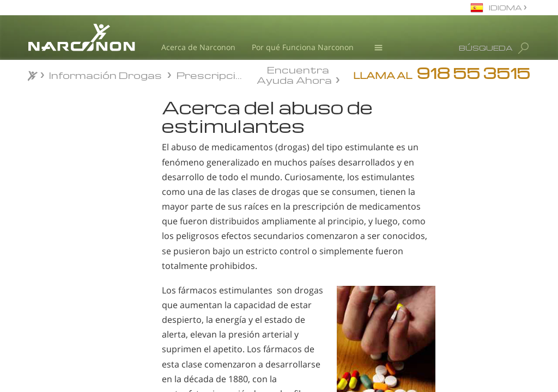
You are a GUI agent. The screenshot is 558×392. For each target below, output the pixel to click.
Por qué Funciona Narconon (303, 47)
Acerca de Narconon (198, 47)
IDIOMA (506, 7)
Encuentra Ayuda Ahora (294, 74)
